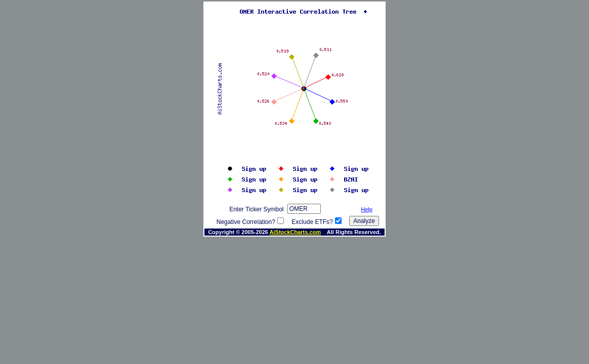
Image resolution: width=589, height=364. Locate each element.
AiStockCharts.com (295, 232)
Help (367, 209)
